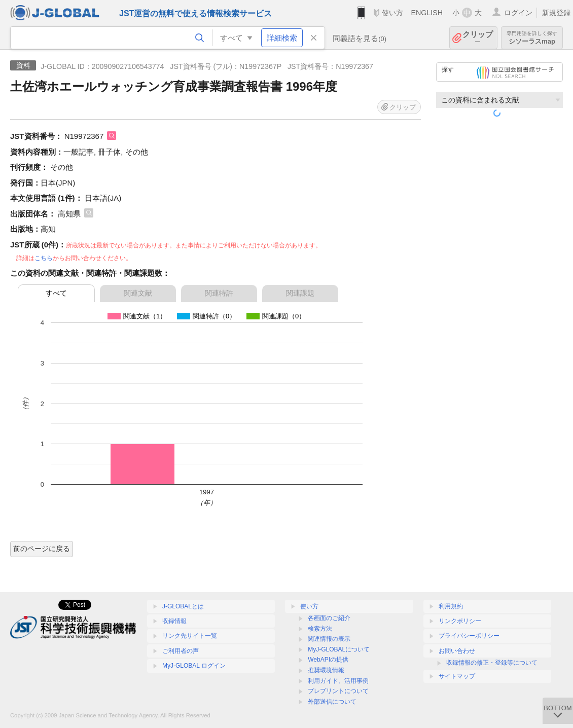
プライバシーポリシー (469, 636)
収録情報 (174, 621)
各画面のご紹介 (329, 618)
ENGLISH (427, 13)
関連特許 (219, 293)
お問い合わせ (457, 651)
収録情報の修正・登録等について (492, 663)
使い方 (392, 13)
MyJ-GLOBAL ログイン (194, 666)
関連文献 (138, 293)
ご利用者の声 (181, 651)
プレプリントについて (338, 691)
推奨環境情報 (326, 670)
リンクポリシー (460, 621)
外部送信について (332, 702)
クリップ (478, 38)
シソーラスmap (532, 38)
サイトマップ (457, 676)
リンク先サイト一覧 (190, 636)
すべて (56, 293)
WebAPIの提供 (328, 660)
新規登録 (556, 13)
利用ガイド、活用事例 (338, 681)
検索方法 (320, 629)
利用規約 (451, 606)
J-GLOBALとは (183, 606)
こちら (44, 258)
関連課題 (300, 293)
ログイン (518, 13)
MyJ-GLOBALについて (339, 649)
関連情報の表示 (329, 639)
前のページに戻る (42, 549)
